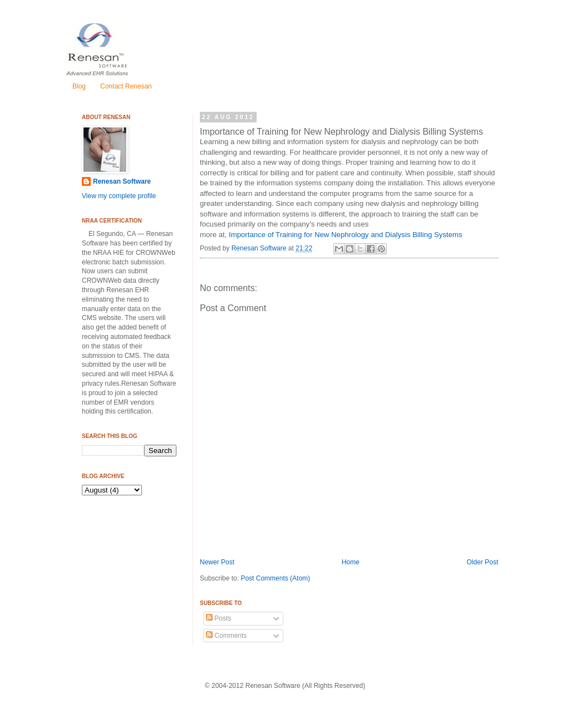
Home (351, 562)
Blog (79, 86)
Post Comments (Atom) (275, 578)
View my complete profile (119, 196)
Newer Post (217, 562)
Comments (226, 636)
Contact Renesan (126, 86)
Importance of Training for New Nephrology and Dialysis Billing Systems (345, 235)
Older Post (482, 562)
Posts (218, 618)
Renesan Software (260, 248)
